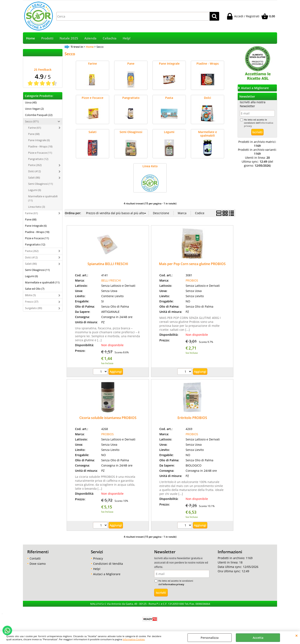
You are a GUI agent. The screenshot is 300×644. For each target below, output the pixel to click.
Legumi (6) (35, 190)
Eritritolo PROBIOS (192, 418)
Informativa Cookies (134, 639)
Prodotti (47, 38)
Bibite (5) (30, 295)
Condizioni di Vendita (108, 564)
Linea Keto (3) (37, 207)
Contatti (35, 558)
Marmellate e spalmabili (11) (43, 198)
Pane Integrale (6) (39, 140)
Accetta (258, 638)
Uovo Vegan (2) (34, 109)
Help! (127, 38)
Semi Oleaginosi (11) (41, 184)
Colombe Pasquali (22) (39, 115)
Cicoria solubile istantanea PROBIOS (108, 418)
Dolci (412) (34, 171)
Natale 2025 (69, 38)
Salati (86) (34, 177)
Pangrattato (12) (38, 159)
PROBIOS (192, 280)
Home (31, 38)
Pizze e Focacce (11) (40, 153)
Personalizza (210, 638)
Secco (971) (32, 121)
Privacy (98, 558)
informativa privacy (173, 584)
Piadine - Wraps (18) (40, 146)
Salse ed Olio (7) (35, 289)
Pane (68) (34, 134)
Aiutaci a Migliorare (107, 574)
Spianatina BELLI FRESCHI (108, 264)
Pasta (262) (35, 165)
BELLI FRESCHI (111, 280)
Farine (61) (35, 128)
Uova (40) (31, 102)
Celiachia (110, 38)
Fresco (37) (32, 302)
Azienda (90, 38)
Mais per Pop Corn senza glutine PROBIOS (192, 264)
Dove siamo (38, 564)
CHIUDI (297, 635)
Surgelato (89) (34, 308)
